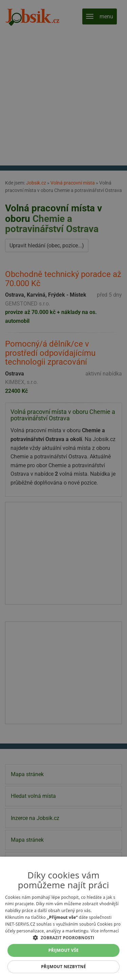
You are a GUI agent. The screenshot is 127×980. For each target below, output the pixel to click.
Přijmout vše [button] (63, 950)
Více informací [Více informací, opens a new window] (105, 931)
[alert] (63, 490)
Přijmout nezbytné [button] (63, 967)
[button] (63, 938)
